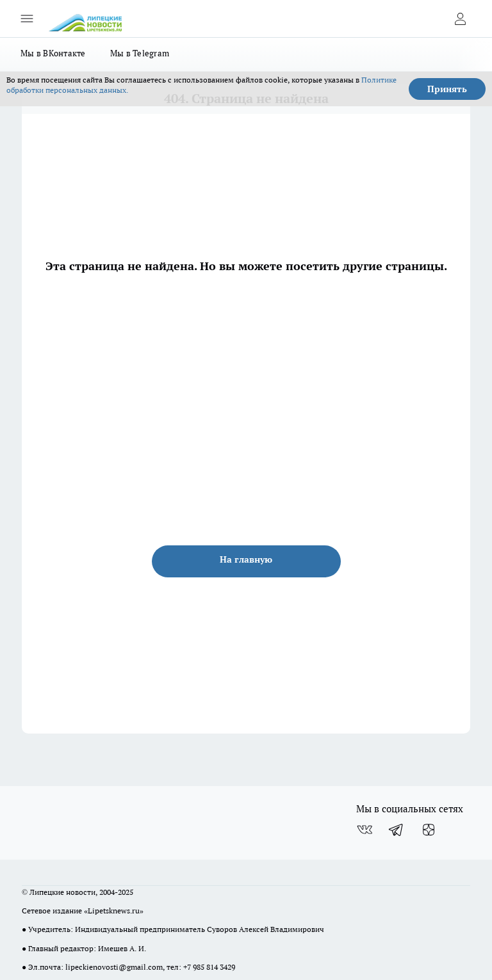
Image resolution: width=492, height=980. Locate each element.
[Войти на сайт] (460, 19)
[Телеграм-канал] (397, 830)
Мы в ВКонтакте (53, 53)
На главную (246, 559)
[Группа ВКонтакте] (365, 830)
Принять (447, 89)
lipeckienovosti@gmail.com (114, 967)
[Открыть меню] (27, 19)
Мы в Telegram (140, 53)
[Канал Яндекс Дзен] (429, 830)
